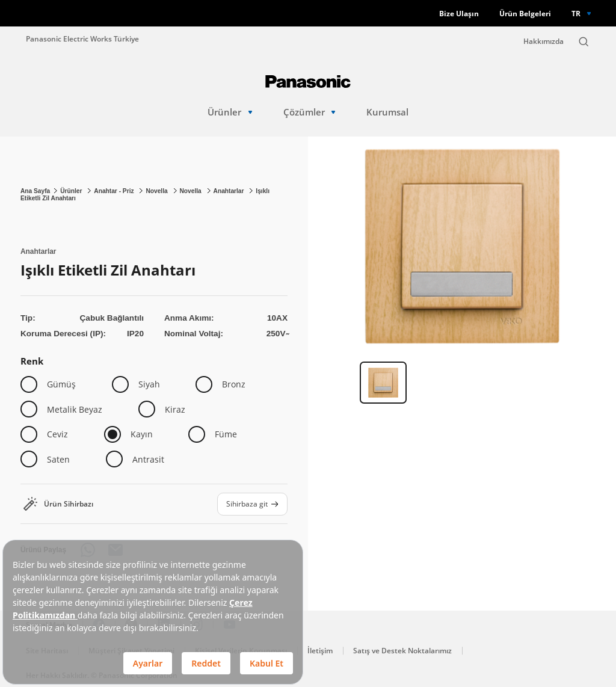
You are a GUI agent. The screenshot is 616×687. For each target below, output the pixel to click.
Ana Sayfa (35, 191)
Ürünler (230, 112)
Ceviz (57, 434)
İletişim (320, 651)
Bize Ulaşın (459, 14)
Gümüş (61, 384)
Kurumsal (387, 112)
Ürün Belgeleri (525, 14)
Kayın (142, 434)
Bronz (234, 384)
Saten (58, 459)
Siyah (149, 384)
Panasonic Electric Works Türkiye (82, 39)
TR (576, 13)
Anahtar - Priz (115, 191)
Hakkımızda (544, 41)
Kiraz (175, 409)
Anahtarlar (230, 191)
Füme (226, 434)
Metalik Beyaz (75, 409)
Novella (157, 191)
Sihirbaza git (253, 504)
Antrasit (148, 459)
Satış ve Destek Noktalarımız (402, 651)
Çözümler (310, 112)
